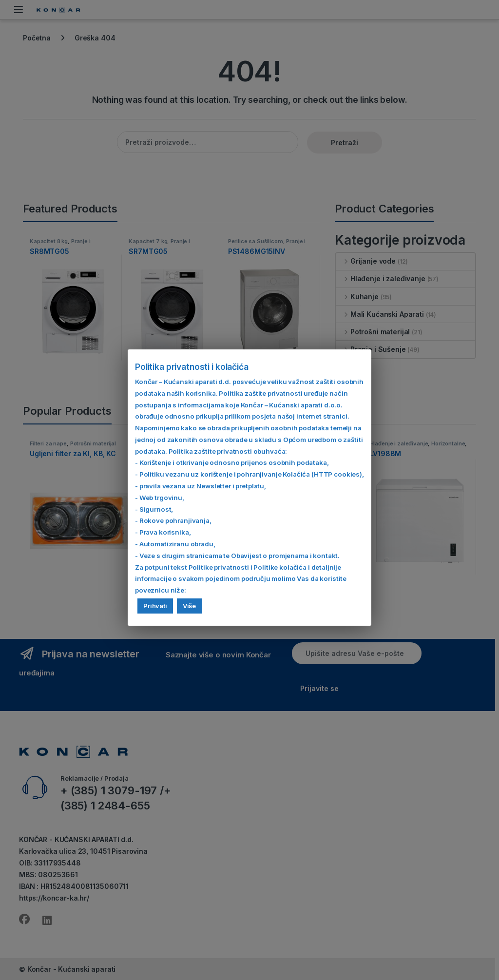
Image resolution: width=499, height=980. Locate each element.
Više (189, 606)
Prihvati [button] (155, 606)
